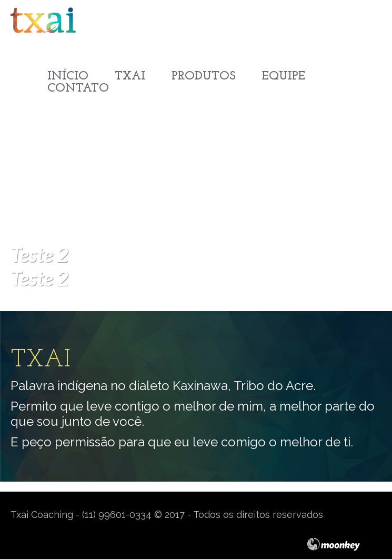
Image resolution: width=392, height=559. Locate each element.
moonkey (344, 544)
